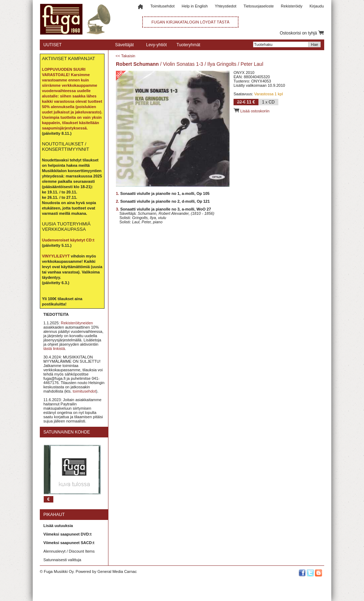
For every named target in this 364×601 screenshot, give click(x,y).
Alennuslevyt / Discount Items (69, 551)
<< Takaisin (125, 56)
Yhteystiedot (226, 6)
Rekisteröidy (292, 6)
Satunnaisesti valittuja (62, 560)
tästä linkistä (54, 349)
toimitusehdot (84, 391)
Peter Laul (252, 64)
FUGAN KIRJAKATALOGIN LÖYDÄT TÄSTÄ (190, 22)
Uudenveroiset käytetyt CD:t (68, 240)
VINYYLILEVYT (56, 256)
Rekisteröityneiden (77, 323)
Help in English (195, 6)
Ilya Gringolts (222, 64)
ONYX (239, 73)
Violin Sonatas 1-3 (183, 64)
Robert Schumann (137, 64)
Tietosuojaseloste (259, 6)
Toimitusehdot (162, 6)
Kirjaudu (317, 6)
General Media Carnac (117, 571)
